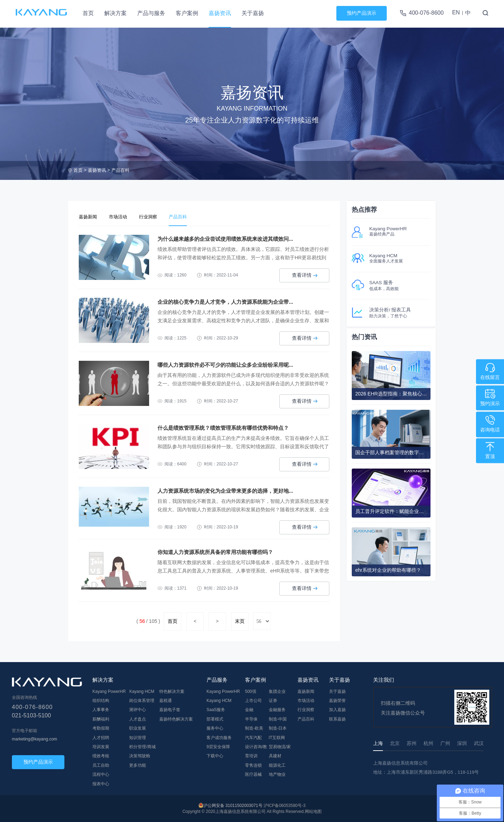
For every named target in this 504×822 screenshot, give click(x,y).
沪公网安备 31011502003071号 (233, 805)
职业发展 (138, 728)
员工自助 (101, 765)
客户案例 (187, 13)
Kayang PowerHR (109, 691)
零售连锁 (253, 765)
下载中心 (215, 756)
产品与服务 (151, 13)
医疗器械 (253, 774)
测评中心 (138, 709)
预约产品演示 (362, 13)
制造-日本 (278, 728)
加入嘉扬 (337, 709)
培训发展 (101, 746)
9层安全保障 (218, 746)
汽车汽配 (253, 737)
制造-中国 (278, 718)
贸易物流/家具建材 (280, 751)
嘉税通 (166, 700)
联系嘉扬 (337, 718)
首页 (88, 13)
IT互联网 (277, 737)
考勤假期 (101, 728)
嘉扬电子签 (170, 709)
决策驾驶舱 (140, 756)
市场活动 (122, 217)
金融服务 (277, 709)
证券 (273, 700)
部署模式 (215, 718)
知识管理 (138, 737)
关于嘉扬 (253, 13)
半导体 (251, 718)
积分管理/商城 (142, 746)
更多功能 (138, 765)
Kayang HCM (142, 691)
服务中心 (215, 728)
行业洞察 (155, 217)
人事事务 (101, 709)
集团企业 (277, 691)
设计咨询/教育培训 (256, 751)
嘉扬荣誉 (337, 700)
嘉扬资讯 (220, 13)
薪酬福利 (101, 718)
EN (456, 12)
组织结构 (101, 700)
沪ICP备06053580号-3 (285, 805)
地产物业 (277, 774)
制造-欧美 (254, 728)
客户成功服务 (219, 737)
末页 (240, 621)
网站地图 (313, 811)
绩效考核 (101, 756)
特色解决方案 (172, 691)
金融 (249, 709)
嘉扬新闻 (89, 217)
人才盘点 (138, 718)
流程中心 (101, 774)
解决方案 (115, 13)
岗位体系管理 (142, 700)
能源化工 (277, 765)
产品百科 (120, 170)
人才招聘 (101, 737)
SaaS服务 (216, 709)
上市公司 (253, 700)
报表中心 (101, 783)
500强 (251, 691)
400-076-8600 (426, 13)
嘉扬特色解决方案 (176, 718)
